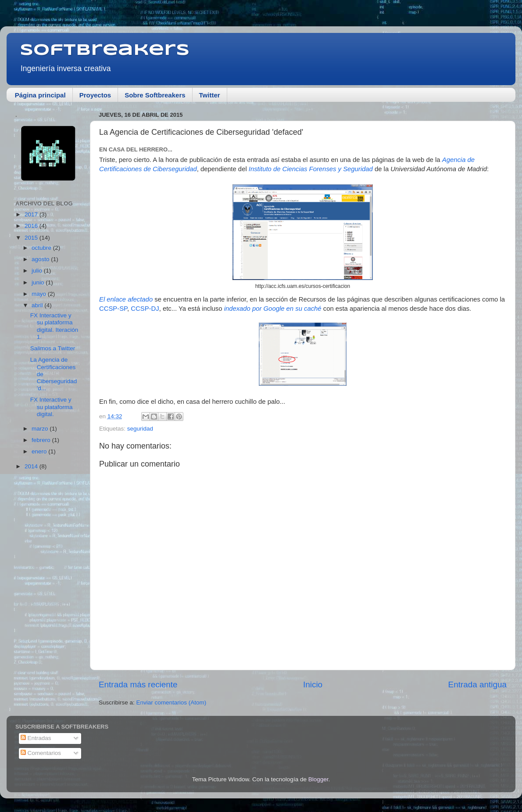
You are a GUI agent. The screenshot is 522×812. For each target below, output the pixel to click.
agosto (41, 259)
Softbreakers (105, 50)
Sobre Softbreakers (155, 95)
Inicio (313, 684)
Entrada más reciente (138, 684)
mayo (40, 294)
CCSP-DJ (145, 309)
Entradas (36, 738)
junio (39, 282)
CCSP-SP (113, 309)
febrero (42, 440)
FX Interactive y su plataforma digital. (52, 407)
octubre (42, 248)
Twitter (210, 95)
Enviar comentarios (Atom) (172, 702)
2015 (32, 238)
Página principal (40, 95)
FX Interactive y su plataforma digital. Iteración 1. (54, 326)
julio (38, 271)
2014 (32, 466)
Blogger (318, 779)
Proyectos (95, 95)
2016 (32, 226)
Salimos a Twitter (53, 348)
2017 (32, 214)
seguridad (140, 429)
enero (40, 451)
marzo (41, 429)
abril (38, 305)
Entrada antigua (477, 684)
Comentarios (41, 753)
